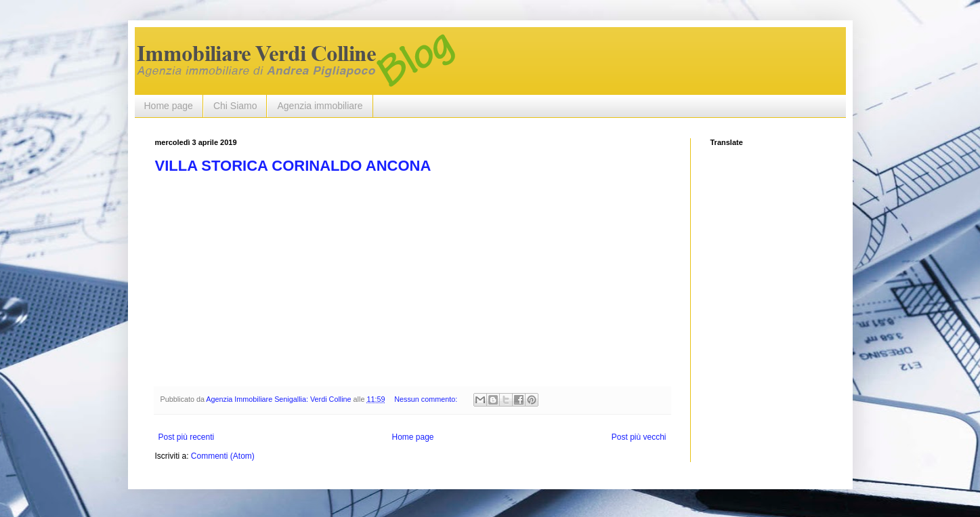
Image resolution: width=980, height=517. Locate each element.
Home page (169, 106)
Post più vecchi (639, 437)
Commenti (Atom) (223, 456)
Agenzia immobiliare (320, 106)
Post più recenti (187, 437)
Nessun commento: (427, 399)
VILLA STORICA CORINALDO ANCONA (293, 166)
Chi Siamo (235, 106)
